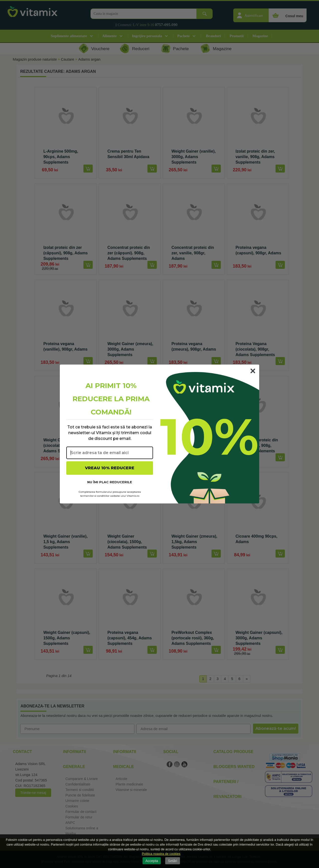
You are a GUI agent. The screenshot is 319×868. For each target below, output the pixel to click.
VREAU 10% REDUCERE (110, 468)
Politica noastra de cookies (161, 854)
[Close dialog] (253, 371)
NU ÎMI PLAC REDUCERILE (110, 482)
